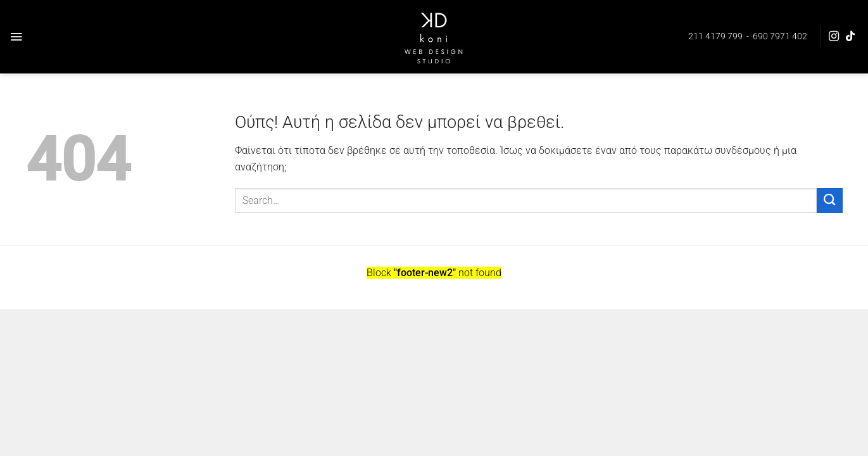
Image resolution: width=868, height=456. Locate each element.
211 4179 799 (715, 36)
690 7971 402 (780, 36)
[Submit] (829, 200)
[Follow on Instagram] (834, 37)
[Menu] (16, 37)
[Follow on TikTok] (850, 37)
